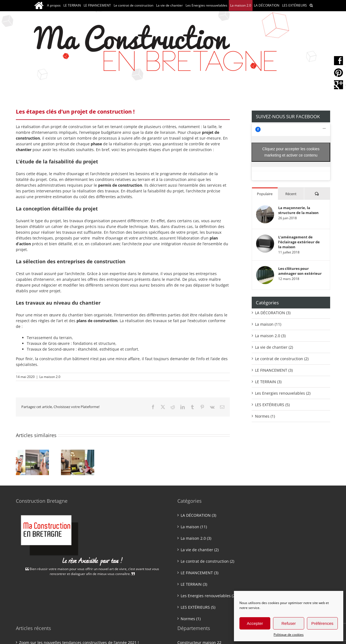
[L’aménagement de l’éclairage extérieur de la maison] (265, 237)
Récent (291, 194)
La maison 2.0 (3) (270, 336)
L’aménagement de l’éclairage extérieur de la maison (299, 242)
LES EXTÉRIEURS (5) (272, 405)
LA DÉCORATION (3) (273, 313)
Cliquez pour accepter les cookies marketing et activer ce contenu (291, 152)
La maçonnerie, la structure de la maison (298, 210)
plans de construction (97, 321)
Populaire (265, 194)
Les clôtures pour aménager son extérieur (300, 271)
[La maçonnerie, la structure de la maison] (265, 208)
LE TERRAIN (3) (268, 382)
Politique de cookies (289, 635)
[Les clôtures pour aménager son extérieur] (265, 269)
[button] (311, 5)
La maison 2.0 (50, 377)
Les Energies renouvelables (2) (283, 393)
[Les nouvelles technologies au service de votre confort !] (32, 452)
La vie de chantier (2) (274, 347)
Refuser (289, 623)
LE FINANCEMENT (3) (274, 370)
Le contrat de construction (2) (282, 359)
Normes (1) (265, 416)
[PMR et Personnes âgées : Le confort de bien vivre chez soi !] (77, 452)
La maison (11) (268, 324)
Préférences (322, 623)
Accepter (255, 623)
